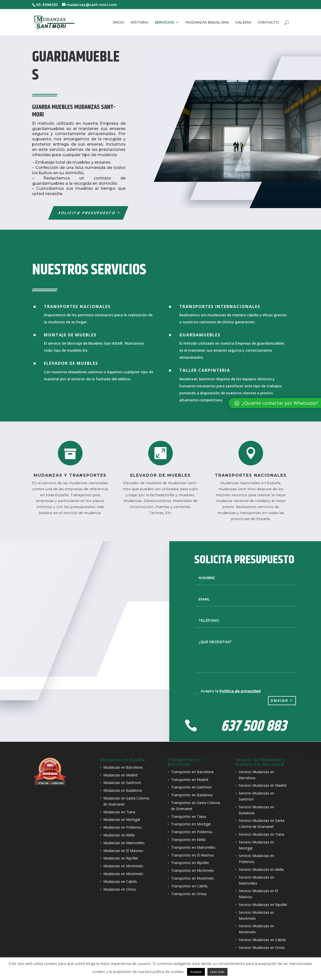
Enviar (280, 700)
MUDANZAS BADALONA (207, 23)
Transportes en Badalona (192, 795)
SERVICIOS (164, 23)
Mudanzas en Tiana (119, 812)
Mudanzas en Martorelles (124, 843)
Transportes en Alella (188, 840)
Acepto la (228, 691)
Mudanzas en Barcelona (123, 767)
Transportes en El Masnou (192, 855)
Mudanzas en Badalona (123, 790)
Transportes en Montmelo (192, 870)
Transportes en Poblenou (192, 832)
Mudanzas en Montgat (122, 819)
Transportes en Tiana (188, 816)
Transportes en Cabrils (189, 886)
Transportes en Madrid (190, 780)
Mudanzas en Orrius (120, 889)
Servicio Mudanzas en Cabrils (262, 940)
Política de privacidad (240, 691)
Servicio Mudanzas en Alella (261, 869)
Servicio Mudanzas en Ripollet (263, 905)
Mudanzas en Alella (119, 835)
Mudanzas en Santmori (122, 783)
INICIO (118, 23)
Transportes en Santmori (191, 787)
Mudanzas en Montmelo (123, 866)
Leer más (217, 972)
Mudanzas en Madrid (120, 775)
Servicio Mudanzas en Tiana (261, 834)
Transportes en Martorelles (193, 847)
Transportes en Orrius (189, 894)
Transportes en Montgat (191, 824)
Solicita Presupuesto (87, 213)
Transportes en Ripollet (190, 863)
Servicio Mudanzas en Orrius (262, 947)
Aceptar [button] (196, 972)
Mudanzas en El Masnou (123, 851)
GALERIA (243, 23)
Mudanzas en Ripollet (121, 858)
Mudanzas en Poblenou (123, 827)
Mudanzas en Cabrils (120, 881)
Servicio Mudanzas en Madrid (263, 785)
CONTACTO (268, 23)
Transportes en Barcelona (192, 772)
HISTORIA (139, 23)
